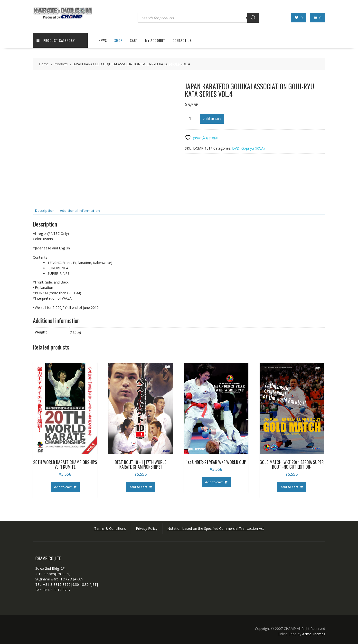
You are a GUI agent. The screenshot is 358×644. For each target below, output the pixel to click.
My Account (155, 40)
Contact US (182, 40)
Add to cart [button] (63, 487)
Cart (134, 40)
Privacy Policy (147, 528)
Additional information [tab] (80, 211)
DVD (236, 148)
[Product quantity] (192, 118)
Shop (118, 40)
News (103, 40)
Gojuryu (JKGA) (253, 148)
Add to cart (212, 119)
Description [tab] (45, 211)
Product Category (56, 40)
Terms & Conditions (110, 528)
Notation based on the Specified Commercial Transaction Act (216, 528)
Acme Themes (314, 634)
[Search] (253, 18)
